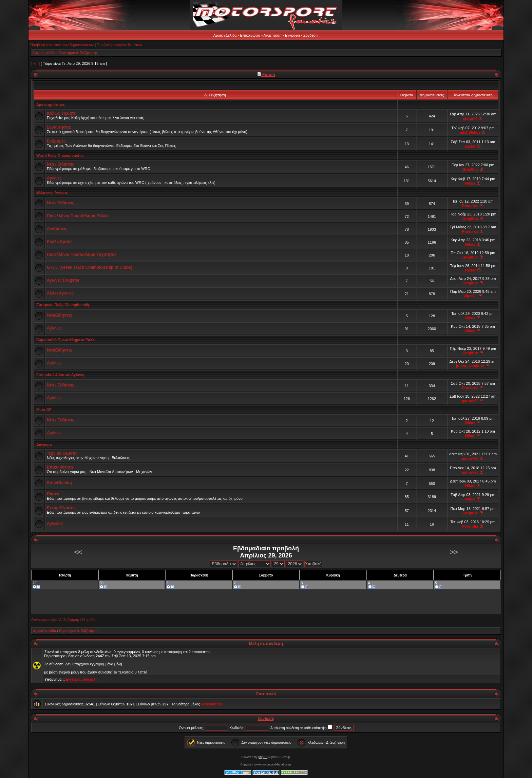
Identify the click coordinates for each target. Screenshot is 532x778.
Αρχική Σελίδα (225, 35)
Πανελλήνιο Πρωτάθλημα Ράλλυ (78, 216)
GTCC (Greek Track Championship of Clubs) (90, 267)
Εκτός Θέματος (61, 508)
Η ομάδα (89, 620)
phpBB (263, 757)
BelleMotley (211, 704)
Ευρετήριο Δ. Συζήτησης (78, 53)
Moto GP (44, 410)
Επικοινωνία (250, 35)
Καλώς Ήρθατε (61, 113)
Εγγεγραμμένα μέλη (82, 679)
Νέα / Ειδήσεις (61, 164)
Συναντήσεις (59, 127)
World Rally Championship (60, 155)
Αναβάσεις (57, 229)
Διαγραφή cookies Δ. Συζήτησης (55, 620)
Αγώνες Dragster (63, 280)
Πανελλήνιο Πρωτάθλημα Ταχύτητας (82, 254)
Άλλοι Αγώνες (60, 293)
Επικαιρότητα (60, 467)
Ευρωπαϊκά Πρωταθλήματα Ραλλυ (66, 340)
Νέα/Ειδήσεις (59, 315)
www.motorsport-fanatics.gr (272, 764)
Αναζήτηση (273, 35)
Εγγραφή (292, 35)
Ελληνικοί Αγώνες (52, 192)
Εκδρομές (56, 141)
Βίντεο (53, 494)
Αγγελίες (55, 524)
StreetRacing (59, 483)
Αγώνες (54, 178)
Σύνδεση (310, 35)
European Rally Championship (63, 305)
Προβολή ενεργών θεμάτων (119, 45)
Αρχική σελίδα (44, 53)
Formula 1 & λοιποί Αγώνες (61, 375)
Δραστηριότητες (51, 105)
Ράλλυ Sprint (59, 242)
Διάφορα (44, 444)
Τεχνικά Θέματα (62, 453)
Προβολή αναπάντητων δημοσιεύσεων (62, 45)
